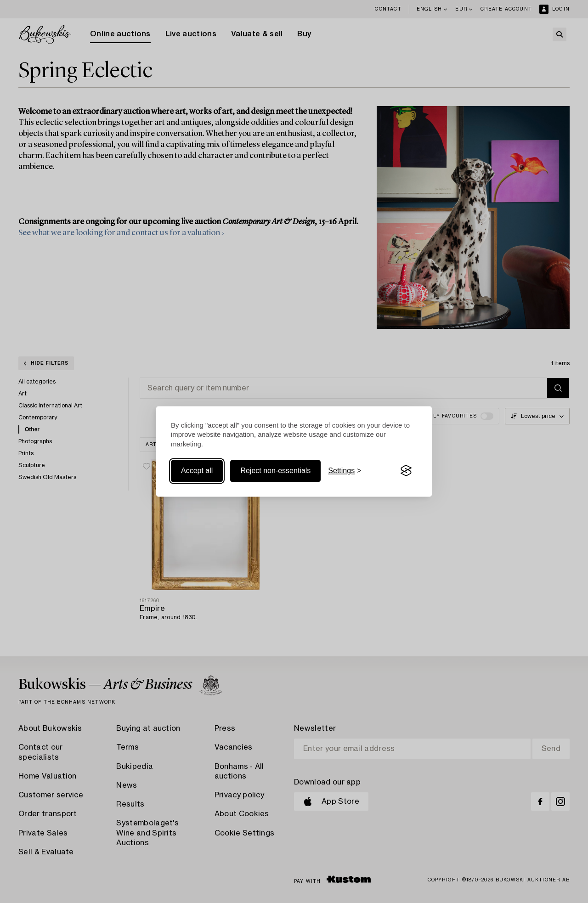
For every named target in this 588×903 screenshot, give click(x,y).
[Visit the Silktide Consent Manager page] (406, 471)
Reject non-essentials (275, 471)
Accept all (197, 471)
